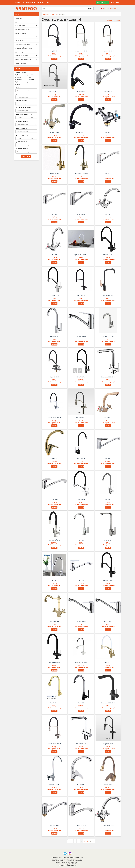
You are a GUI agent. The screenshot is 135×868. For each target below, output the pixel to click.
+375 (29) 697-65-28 (110, 8)
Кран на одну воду (22, 135)
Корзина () (115, 2)
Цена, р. (18, 87)
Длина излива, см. (22, 142)
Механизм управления (23, 108)
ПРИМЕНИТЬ (26, 157)
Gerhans (19, 80)
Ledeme (30, 75)
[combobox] (26, 97)
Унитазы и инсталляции (26, 44)
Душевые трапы (20, 52)
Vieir (29, 82)
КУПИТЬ (54, 59)
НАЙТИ (90, 9)
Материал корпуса (22, 121)
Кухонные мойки (26, 26)
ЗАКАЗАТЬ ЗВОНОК (102, 2)
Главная (18, 2)
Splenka (30, 80)
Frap (18, 75)
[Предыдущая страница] (69, 845)
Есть (21, 118)
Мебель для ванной (26, 56)
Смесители (26, 18)
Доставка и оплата (29, 2)
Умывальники (20, 41)
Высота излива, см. (22, 149)
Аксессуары (26, 37)
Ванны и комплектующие (26, 59)
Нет (32, 118)
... (91, 845)
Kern (18, 84)
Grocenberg (20, 82)
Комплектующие (26, 33)
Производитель (21, 72)
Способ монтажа (21, 128)
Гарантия (40, 2)
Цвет (17, 94)
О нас (48, 2)
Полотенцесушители (22, 29)
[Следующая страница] (94, 845)
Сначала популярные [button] (114, 20)
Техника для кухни (26, 63)
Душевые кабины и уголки (26, 48)
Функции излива (21, 101)
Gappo (18, 77)
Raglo (30, 77)
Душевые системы (21, 22)
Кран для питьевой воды (24, 114)
